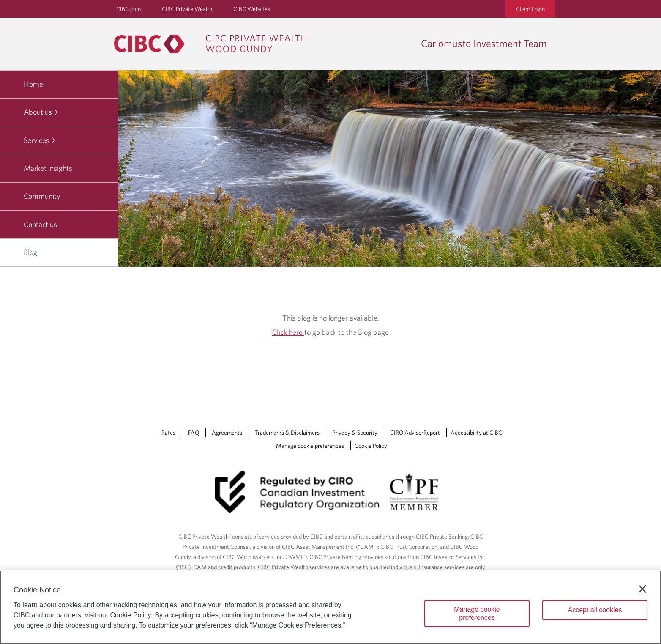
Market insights (48, 168)
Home (33, 84)
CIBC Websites (252, 9)
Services (40, 140)
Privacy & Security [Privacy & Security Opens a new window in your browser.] (355, 433)
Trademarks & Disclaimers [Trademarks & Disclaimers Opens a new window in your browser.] (287, 433)
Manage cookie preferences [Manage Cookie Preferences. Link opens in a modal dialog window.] (310, 446)
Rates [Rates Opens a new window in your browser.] (168, 433)
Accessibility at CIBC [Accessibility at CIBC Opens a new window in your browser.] (476, 433)
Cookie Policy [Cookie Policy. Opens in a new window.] (131, 615)
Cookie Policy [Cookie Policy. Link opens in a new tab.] (371, 446)
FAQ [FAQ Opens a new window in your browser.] (194, 433)
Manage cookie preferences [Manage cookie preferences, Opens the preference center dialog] (477, 614)
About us (41, 112)
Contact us (40, 224)
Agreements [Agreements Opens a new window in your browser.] (227, 433)
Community (42, 196)
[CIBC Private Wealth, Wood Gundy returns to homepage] (214, 44)
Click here (288, 332)
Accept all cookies (595, 610)
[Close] (642, 589)
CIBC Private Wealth (187, 9)
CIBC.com (128, 9)
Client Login (530, 9)
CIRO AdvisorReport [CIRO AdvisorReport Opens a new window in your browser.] (415, 433)
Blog (30, 252)
